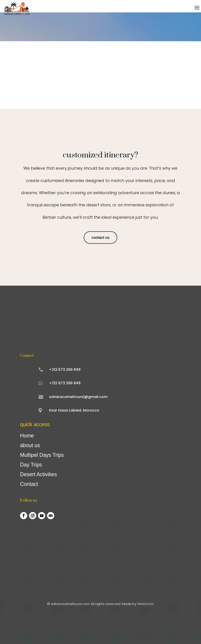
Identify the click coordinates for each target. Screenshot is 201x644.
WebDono (146, 604)
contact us (100, 238)
